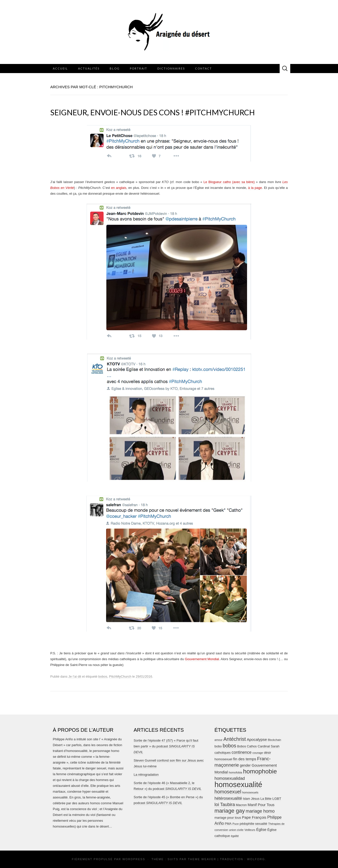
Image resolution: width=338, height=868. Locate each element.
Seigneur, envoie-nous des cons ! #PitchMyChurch (153, 112)
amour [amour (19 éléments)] (219, 740)
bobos (103, 676)
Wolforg (256, 859)
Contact (203, 68)
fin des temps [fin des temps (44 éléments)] (245, 759)
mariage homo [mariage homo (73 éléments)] (260, 811)
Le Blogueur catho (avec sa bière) (229, 182)
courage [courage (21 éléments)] (258, 753)
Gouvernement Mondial (202, 659)
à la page (255, 188)
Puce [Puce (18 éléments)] (236, 824)
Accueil (60, 68)
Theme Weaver (202, 859)
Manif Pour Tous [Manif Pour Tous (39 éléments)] (261, 805)
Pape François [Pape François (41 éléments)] (254, 817)
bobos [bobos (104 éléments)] (229, 746)
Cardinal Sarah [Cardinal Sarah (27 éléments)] (269, 746)
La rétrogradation (146, 775)
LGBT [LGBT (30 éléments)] (277, 799)
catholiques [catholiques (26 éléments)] (223, 753)
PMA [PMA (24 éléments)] (228, 824)
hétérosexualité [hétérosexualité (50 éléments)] (228, 798)
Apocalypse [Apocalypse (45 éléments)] (257, 739)
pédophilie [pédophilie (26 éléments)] (247, 824)
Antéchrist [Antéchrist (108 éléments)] (235, 739)
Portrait (139, 68)
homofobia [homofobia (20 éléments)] (235, 772)
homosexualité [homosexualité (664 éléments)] (238, 784)
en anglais (119, 188)
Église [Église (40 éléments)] (261, 830)
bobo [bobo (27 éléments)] (218, 746)
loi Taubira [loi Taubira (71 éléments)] (225, 805)
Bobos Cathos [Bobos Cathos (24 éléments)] (247, 746)
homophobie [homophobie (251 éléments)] (260, 771)
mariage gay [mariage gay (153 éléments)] (230, 811)
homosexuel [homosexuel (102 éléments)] (228, 792)
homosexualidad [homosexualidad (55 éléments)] (230, 778)
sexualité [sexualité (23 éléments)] (261, 824)
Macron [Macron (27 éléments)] (241, 805)
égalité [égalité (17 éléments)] (235, 836)
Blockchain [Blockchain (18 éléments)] (274, 740)
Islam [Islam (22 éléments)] (246, 799)
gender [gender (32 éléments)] (245, 765)
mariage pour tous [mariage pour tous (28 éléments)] (228, 818)
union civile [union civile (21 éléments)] (236, 830)
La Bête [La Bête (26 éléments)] (266, 799)
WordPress (134, 859)
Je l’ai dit (75, 676)
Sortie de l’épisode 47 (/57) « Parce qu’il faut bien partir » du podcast (166, 746)
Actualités (89, 68)
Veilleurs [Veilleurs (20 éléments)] (250, 830)
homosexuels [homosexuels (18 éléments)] (250, 792)
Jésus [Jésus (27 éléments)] (255, 799)
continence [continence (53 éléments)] (242, 752)
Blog (115, 68)
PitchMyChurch (120, 676)
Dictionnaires (171, 68)
